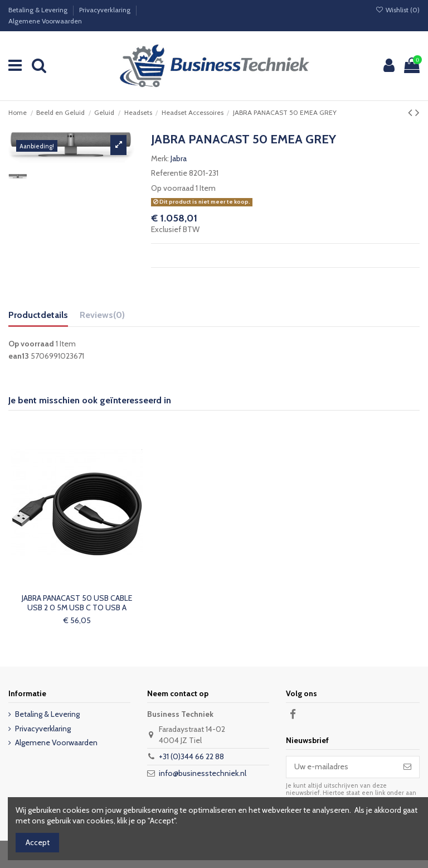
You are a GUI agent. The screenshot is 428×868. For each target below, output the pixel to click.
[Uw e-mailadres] (341, 767)
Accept (38, 842)
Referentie (169, 173)
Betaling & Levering (39, 10)
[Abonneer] (407, 767)
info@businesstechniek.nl (203, 773)
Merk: (160, 158)
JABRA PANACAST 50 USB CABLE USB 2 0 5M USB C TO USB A (77, 603)
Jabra (179, 158)
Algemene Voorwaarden (45, 21)
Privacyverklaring (106, 10)
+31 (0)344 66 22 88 (191, 756)
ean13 (19, 356)
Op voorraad (172, 188)
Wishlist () (398, 10)
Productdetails (38, 315)
